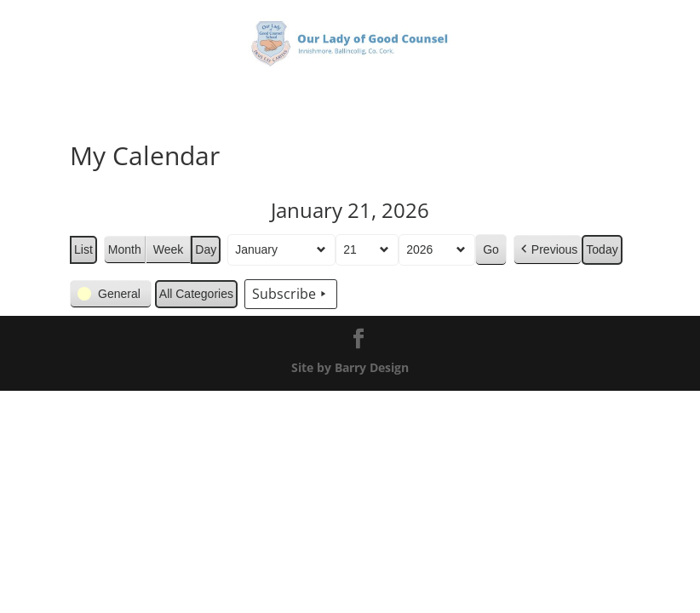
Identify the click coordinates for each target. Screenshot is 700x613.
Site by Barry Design (350, 367)
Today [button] (602, 249)
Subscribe (291, 295)
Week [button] (169, 249)
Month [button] (125, 249)
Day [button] (206, 249)
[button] (548, 250)
